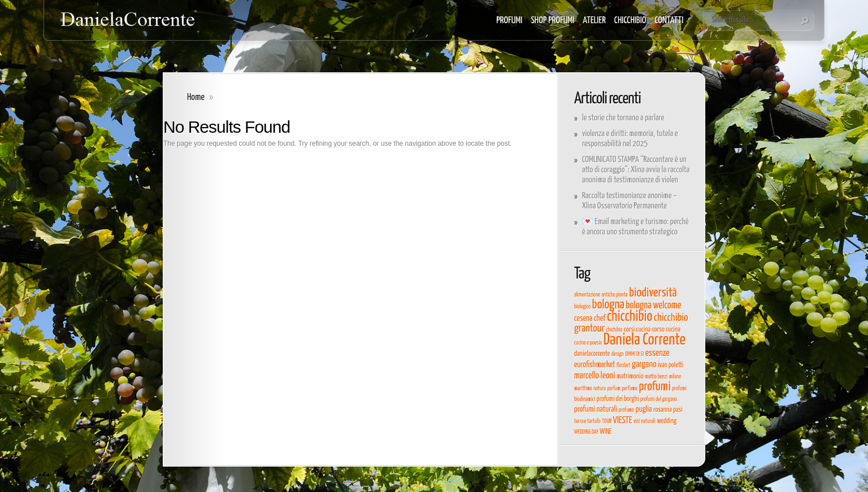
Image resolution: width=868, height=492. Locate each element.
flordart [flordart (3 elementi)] (624, 365)
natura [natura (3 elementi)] (600, 389)
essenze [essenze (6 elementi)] (657, 353)
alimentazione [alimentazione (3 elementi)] (587, 295)
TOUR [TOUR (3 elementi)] (607, 421)
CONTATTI (669, 21)
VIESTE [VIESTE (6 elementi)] (623, 420)
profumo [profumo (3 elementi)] (627, 410)
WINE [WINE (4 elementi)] (606, 432)
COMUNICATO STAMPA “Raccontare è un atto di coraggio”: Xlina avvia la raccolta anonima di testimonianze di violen (636, 170)
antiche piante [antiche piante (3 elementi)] (614, 295)
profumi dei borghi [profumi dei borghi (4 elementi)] (618, 399)
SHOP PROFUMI (552, 21)
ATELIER (594, 21)
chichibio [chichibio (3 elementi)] (614, 330)
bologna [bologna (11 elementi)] (608, 305)
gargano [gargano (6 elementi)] (644, 364)
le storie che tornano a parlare (623, 118)
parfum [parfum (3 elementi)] (614, 389)
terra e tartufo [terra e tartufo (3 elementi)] (587, 421)
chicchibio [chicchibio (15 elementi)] (630, 317)
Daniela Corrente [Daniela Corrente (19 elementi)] (645, 340)
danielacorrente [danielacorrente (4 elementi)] (592, 354)
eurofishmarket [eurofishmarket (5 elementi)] (595, 365)
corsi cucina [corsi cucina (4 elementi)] (637, 330)
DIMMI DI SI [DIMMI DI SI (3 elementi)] (634, 354)
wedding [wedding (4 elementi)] (667, 421)
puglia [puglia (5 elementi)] (644, 410)
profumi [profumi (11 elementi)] (655, 387)
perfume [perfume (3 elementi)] (630, 389)
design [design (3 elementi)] (618, 354)
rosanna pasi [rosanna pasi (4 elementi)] (668, 410)
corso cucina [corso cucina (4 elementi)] (666, 330)
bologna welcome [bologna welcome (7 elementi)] (653, 306)
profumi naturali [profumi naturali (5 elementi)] (596, 410)
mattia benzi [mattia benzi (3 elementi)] (656, 377)
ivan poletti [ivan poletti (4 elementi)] (670, 365)
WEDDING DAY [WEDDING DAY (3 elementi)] (586, 432)
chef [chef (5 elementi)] (600, 319)
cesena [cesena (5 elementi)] (583, 319)
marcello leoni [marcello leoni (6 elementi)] (595, 376)
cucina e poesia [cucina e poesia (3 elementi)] (588, 343)
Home (196, 97)
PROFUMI (509, 21)
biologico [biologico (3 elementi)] (582, 307)
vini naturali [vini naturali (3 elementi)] (645, 421)
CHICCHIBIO (630, 21)
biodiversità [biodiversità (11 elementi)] (653, 293)
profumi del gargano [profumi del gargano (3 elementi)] (659, 399)
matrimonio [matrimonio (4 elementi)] (630, 376)
